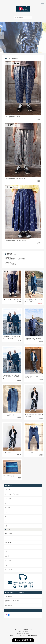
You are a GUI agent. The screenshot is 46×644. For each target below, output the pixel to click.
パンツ (7, 512)
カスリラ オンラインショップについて (23, 629)
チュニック (8, 561)
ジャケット (8, 503)
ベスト (7, 565)
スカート (7, 517)
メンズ (7, 556)
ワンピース (8, 499)
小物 (6, 526)
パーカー (7, 538)
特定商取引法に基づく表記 (12, 601)
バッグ (7, 521)
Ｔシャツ (7, 489)
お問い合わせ (9, 605)
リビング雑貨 (9, 533)
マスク (8, 529)
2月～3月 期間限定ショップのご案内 (15, 259)
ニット (7, 552)
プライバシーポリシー (23, 631)
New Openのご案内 (10, 264)
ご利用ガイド (9, 596)
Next (44, 35)
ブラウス (7, 508)
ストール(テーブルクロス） (12, 494)
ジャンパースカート (10, 570)
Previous (2, 35)
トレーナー (8, 542)
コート (7, 547)
